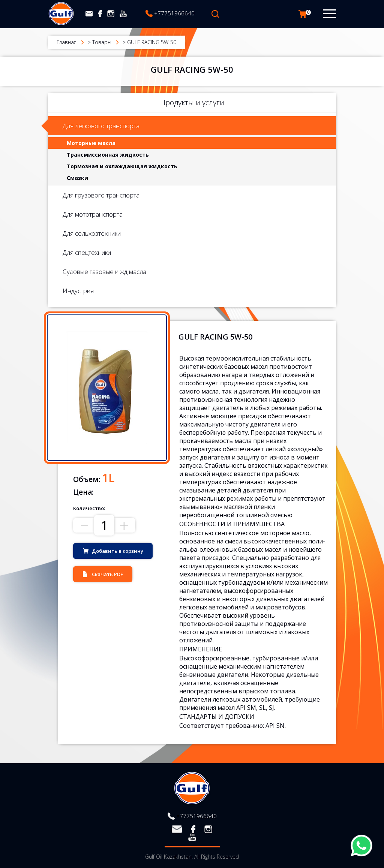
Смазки (77, 178)
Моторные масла (91, 143)
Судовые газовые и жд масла (104, 272)
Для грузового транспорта (101, 195)
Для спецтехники (87, 252)
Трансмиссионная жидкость (108, 155)
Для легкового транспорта (101, 126)
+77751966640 (174, 13)
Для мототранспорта (93, 214)
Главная (67, 42)
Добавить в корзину (118, 551)
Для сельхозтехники (92, 233)
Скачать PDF (107, 574)
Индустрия (78, 291)
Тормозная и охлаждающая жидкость (122, 166)
